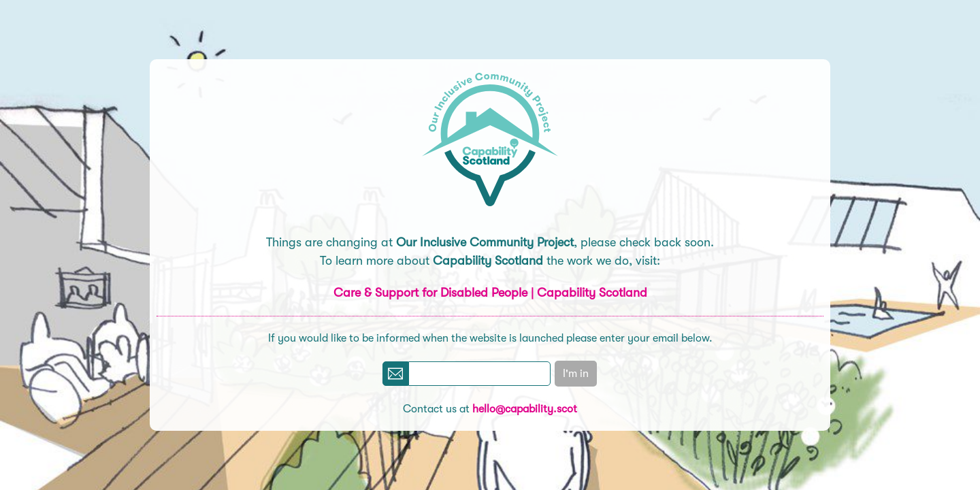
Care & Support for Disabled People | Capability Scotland (490, 293)
